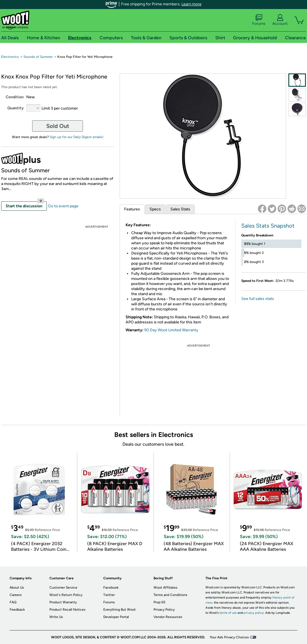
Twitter (109, 595)
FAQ (13, 602)
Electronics (10, 57)
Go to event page (63, 206)
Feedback (17, 610)
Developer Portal (116, 617)
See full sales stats (258, 299)
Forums (259, 20)
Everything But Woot (119, 610)
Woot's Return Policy (66, 595)
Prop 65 (159, 602)
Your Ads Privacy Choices (229, 637)
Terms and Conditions (170, 595)
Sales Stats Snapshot (268, 226)
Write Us (56, 617)
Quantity (16, 108)
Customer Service (63, 588)
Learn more (191, 4)
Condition (15, 97)
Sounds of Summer (38, 57)
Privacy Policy (164, 610)
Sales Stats (180, 209)
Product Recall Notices (67, 610)
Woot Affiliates (165, 588)
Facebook (111, 588)
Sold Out (58, 126)
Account (280, 20)
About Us (17, 588)
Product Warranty (63, 602)
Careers (16, 595)
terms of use (228, 613)
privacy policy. (254, 613)
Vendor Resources (168, 617)
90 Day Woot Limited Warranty (171, 330)
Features (132, 209)
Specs (155, 209)
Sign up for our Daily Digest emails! (77, 137)
